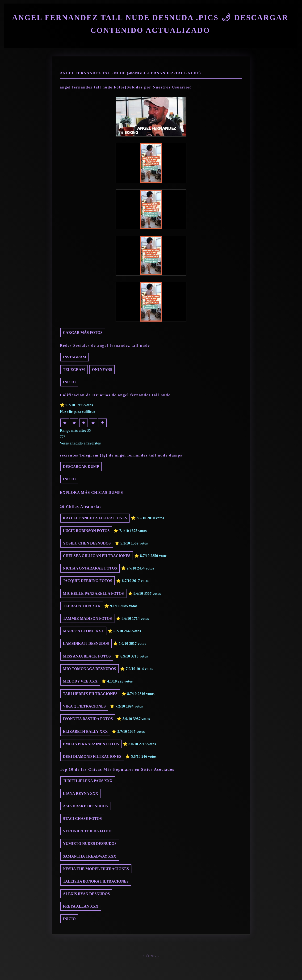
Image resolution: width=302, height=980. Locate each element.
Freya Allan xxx (81, 906)
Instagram (75, 357)
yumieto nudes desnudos (90, 844)
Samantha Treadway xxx (90, 856)
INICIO (69, 382)
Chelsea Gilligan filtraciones (97, 556)
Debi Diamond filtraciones (92, 756)
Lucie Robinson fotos (86, 531)
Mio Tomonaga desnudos (90, 669)
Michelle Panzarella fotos (93, 593)
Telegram (74, 370)
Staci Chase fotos (82, 819)
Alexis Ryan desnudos (86, 894)
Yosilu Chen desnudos (87, 543)
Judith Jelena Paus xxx (88, 781)
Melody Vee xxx (80, 681)
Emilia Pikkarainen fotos (91, 744)
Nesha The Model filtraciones (96, 869)
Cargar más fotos (83, 333)
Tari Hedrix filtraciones (90, 694)
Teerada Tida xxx (82, 606)
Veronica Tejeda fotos (88, 831)
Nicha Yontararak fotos (90, 568)
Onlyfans (102, 370)
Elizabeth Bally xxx (85, 731)
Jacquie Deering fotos (88, 581)
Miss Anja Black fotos (87, 656)
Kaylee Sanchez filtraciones (95, 518)
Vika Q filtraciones (84, 706)
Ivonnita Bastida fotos (88, 719)
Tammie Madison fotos (87, 618)
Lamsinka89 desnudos (86, 643)
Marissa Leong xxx (83, 631)
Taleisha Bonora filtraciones (96, 881)
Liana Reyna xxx (81, 794)
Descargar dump (81, 467)
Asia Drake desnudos (85, 806)
